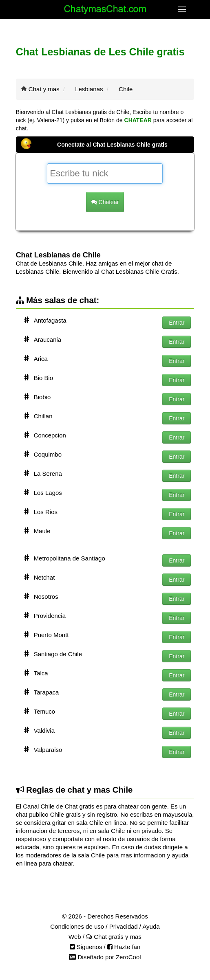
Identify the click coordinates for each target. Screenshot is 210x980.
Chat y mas (44, 89)
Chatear (105, 202)
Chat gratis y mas (114, 937)
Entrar (177, 323)
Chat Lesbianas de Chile (58, 255)
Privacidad (124, 926)
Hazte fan (124, 947)
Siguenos (86, 947)
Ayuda (151, 926)
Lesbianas (89, 89)
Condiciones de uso (77, 926)
